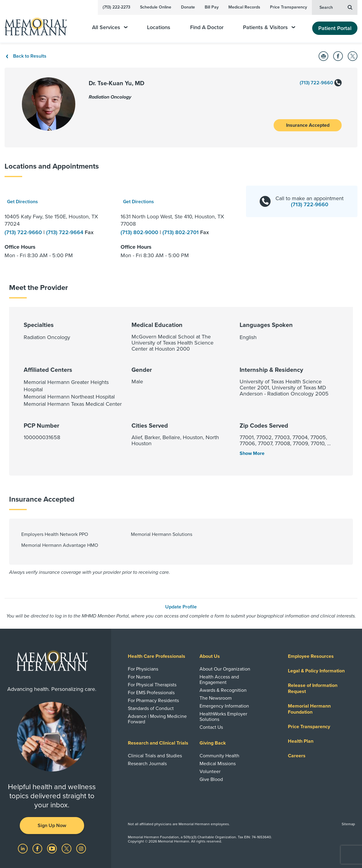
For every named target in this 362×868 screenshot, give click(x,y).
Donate (188, 7)
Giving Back (213, 743)
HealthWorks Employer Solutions (223, 717)
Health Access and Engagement (219, 680)
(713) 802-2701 (181, 232)
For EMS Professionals (151, 693)
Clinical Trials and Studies (155, 756)
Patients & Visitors (269, 27)
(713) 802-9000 (140, 232)
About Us (210, 656)
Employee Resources (311, 656)
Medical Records (244, 7)
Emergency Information (224, 706)
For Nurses (139, 677)
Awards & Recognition (223, 690)
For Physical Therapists (152, 685)
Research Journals (147, 764)
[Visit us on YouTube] (53, 848)
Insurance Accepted (308, 125)
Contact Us (211, 727)
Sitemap (348, 824)
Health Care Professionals (157, 656)
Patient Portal (335, 28)
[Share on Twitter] (353, 56)
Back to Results (26, 56)
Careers (297, 756)
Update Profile (181, 607)
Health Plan (301, 741)
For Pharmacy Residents (153, 701)
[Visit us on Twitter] (67, 848)
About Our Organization (225, 669)
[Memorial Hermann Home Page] (40, 24)
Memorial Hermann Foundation (309, 709)
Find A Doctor (207, 27)
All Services (110, 27)
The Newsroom (216, 698)
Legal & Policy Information (316, 671)
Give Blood (211, 779)
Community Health (219, 756)
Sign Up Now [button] (52, 826)
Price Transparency (289, 7)
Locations (159, 27)
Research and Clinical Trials (158, 743)
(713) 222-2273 (116, 7)
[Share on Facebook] (338, 56)
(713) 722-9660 (321, 83)
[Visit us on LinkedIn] (23, 848)
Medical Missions (218, 764)
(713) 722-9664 (65, 232)
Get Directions (22, 202)
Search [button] (336, 7)
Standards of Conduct (151, 708)
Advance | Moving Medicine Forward (157, 719)
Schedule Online (156, 7)
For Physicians (143, 669)
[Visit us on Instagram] (81, 848)
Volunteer (210, 772)
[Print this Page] (323, 56)
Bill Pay (212, 7)
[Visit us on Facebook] (38, 848)
